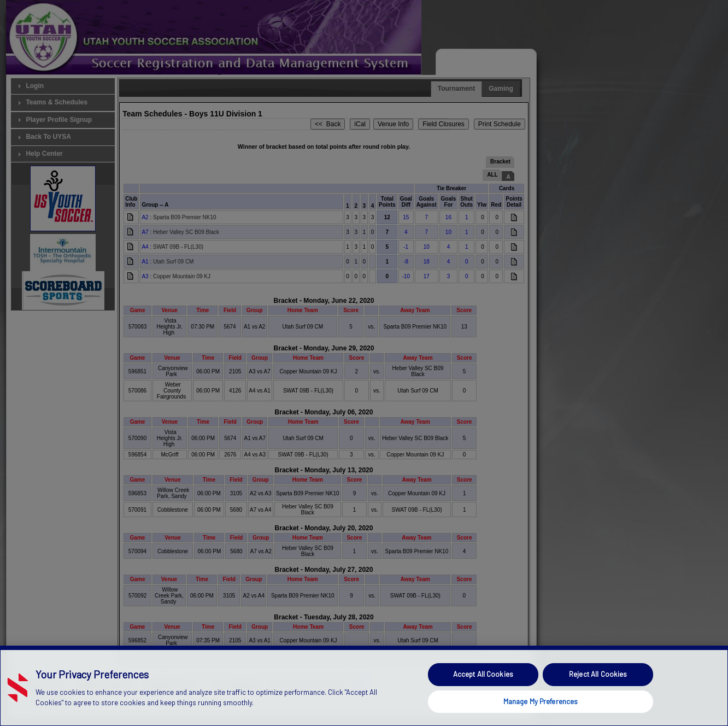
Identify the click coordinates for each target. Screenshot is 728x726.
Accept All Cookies (483, 697)
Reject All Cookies (598, 697)
